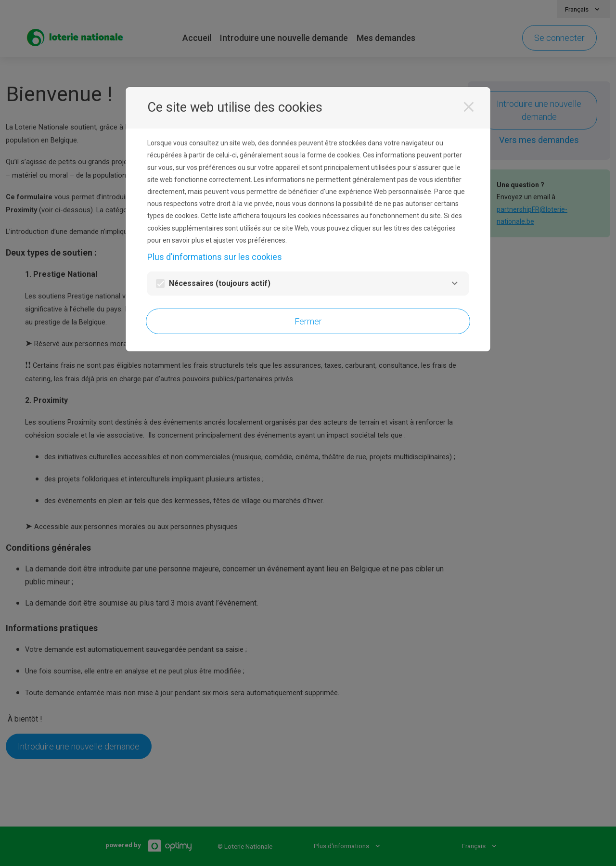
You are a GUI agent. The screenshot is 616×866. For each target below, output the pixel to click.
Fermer (308, 321)
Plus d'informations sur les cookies (215, 257)
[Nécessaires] (455, 283)
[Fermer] (469, 107)
